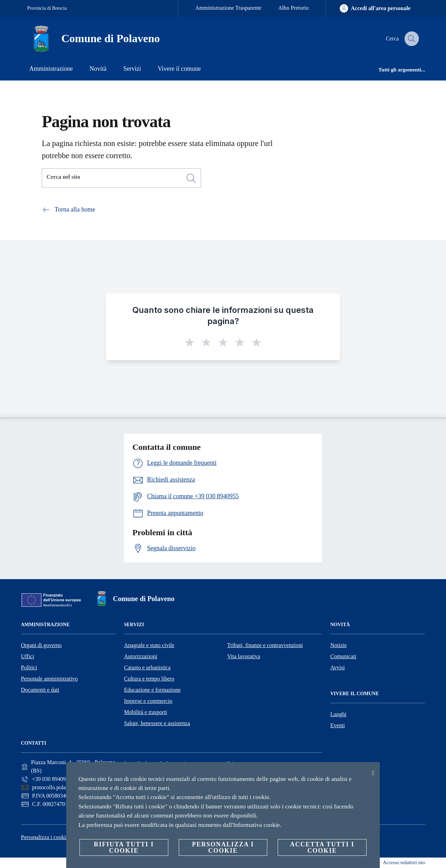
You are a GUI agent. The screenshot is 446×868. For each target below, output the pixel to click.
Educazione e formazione (152, 690)
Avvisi (337, 667)
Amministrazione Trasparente (228, 8)
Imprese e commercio (148, 701)
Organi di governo (41, 645)
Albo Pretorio (293, 8)
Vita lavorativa (244, 656)
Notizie (339, 645)
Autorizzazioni (141, 656)
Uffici (28, 656)
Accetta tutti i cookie (322, 847)
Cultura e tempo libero (149, 679)
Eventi (338, 725)
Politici (29, 667)
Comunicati (343, 656)
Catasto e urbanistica (147, 667)
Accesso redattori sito (404, 863)
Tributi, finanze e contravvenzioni (265, 645)
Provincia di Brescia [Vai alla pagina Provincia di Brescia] (47, 8)
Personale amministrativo (49, 679)
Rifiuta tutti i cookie (124, 847)
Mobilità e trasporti (146, 712)
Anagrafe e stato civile (149, 645)
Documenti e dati (40, 690)
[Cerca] (410, 39)
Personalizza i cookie (45, 837)
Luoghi (338, 714)
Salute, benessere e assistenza (157, 723)
